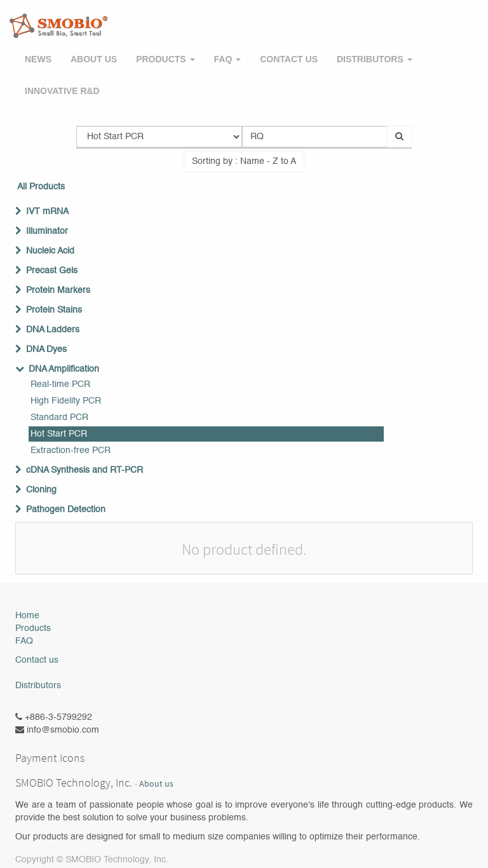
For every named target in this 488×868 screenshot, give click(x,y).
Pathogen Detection (66, 510)
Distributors (38, 686)
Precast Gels (52, 271)
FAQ (24, 641)
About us (156, 784)
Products (33, 628)
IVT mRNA (47, 212)
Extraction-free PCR (71, 451)
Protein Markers (58, 290)
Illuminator (47, 231)
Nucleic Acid (50, 251)
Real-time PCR (60, 384)
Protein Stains (54, 310)
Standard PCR (59, 417)
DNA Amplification (64, 369)
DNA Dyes (46, 349)
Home (27, 616)
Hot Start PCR (59, 434)
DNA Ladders (53, 330)
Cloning (41, 490)
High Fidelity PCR (66, 401)
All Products (41, 187)
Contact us (37, 660)
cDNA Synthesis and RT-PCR (85, 470)
